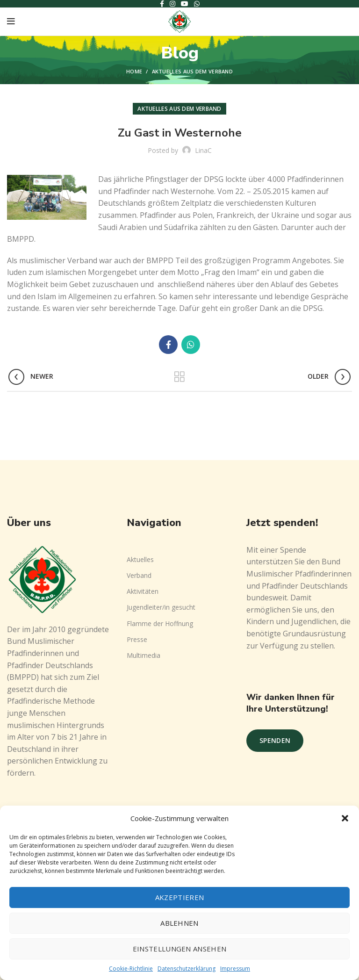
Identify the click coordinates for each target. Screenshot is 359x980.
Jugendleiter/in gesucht (161, 607)
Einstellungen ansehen (179, 949)
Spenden (275, 740)
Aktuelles (140, 559)
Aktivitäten (143, 591)
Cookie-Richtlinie (131, 969)
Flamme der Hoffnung (160, 623)
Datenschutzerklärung (187, 969)
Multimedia (144, 655)
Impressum (235, 969)
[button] (345, 818)
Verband (139, 575)
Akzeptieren (179, 897)
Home (134, 71)
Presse (137, 639)
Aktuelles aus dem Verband (193, 71)
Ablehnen (179, 923)
